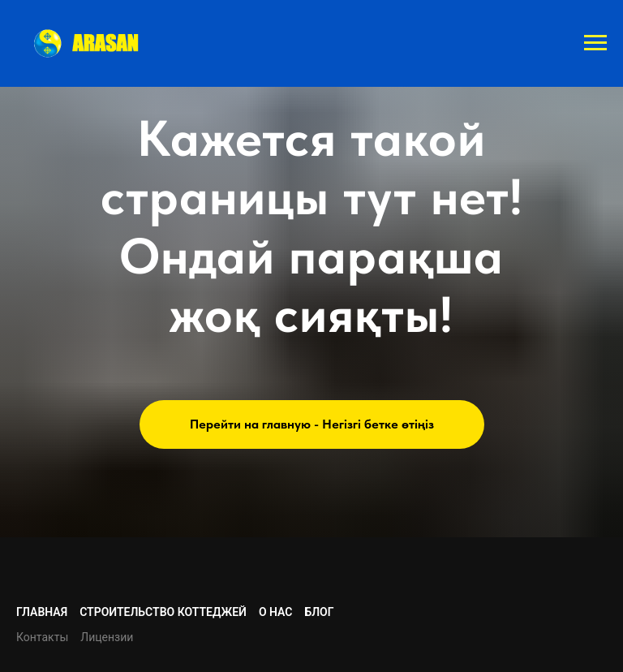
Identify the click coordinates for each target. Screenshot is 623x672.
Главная (42, 612)
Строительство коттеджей (163, 612)
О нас (276, 612)
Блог (319, 612)
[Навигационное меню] (595, 43)
